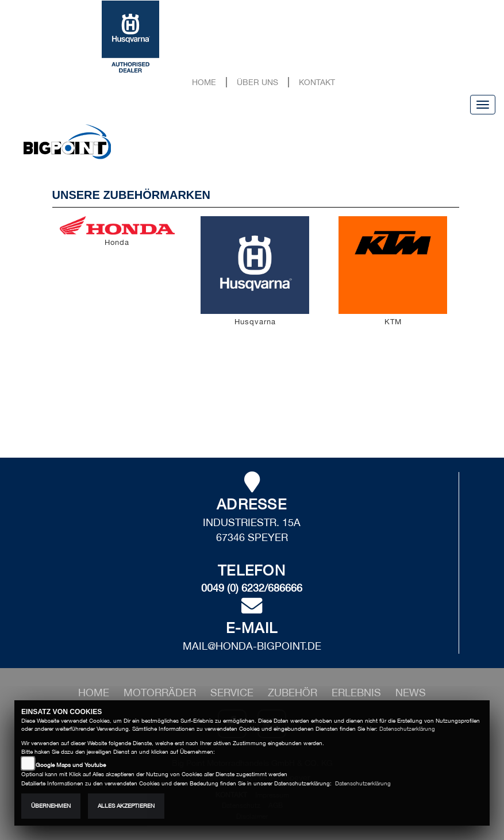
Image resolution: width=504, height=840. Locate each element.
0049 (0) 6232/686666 (252, 588)
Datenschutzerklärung (407, 729)
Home (204, 82)
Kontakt (317, 82)
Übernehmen (51, 806)
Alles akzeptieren (126, 806)
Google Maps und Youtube (71, 765)
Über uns (257, 82)
